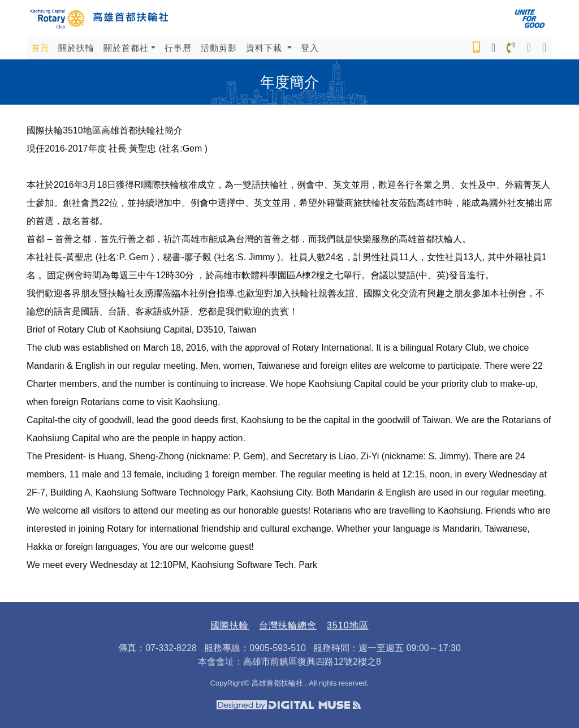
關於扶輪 (76, 48)
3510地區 (348, 625)
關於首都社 (126, 48)
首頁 (42, 47)
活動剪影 (219, 48)
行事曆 (178, 48)
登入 (310, 48)
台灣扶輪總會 (288, 625)
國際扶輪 (230, 625)
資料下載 (265, 48)
